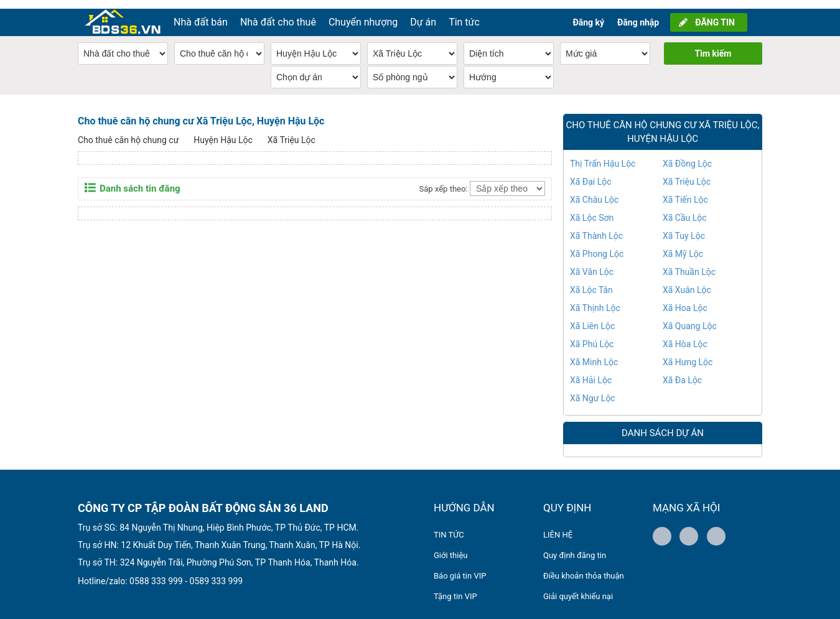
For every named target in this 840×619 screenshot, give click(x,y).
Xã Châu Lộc (594, 191)
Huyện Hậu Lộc (223, 131)
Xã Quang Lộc (690, 317)
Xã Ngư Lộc (593, 389)
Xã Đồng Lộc (687, 155)
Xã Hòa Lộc (685, 335)
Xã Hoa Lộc (685, 299)
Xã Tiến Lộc (685, 191)
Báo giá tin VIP (460, 567)
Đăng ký (588, 14)
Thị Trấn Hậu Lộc (603, 155)
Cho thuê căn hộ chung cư (128, 131)
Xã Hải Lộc (591, 371)
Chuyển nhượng (363, 13)
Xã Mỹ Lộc (683, 245)
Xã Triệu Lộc (292, 131)
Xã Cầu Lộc (685, 209)
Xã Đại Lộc (591, 173)
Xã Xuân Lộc (687, 281)
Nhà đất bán (201, 13)
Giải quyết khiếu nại (578, 588)
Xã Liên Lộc (592, 317)
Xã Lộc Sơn (592, 209)
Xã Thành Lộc (596, 227)
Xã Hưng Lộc (688, 353)
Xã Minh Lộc (594, 353)
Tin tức (464, 13)
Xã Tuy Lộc (684, 227)
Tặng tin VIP (455, 588)
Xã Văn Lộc (592, 263)
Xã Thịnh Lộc (595, 299)
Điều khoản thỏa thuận (584, 567)
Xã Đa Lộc (682, 371)
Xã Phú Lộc (592, 335)
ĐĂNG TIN (715, 14)
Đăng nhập (638, 14)
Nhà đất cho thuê (278, 13)
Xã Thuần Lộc (689, 263)
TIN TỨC (449, 526)
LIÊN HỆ (558, 526)
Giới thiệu (450, 547)
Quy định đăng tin (575, 547)
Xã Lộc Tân (591, 281)
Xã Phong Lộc (597, 245)
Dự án (423, 13)
